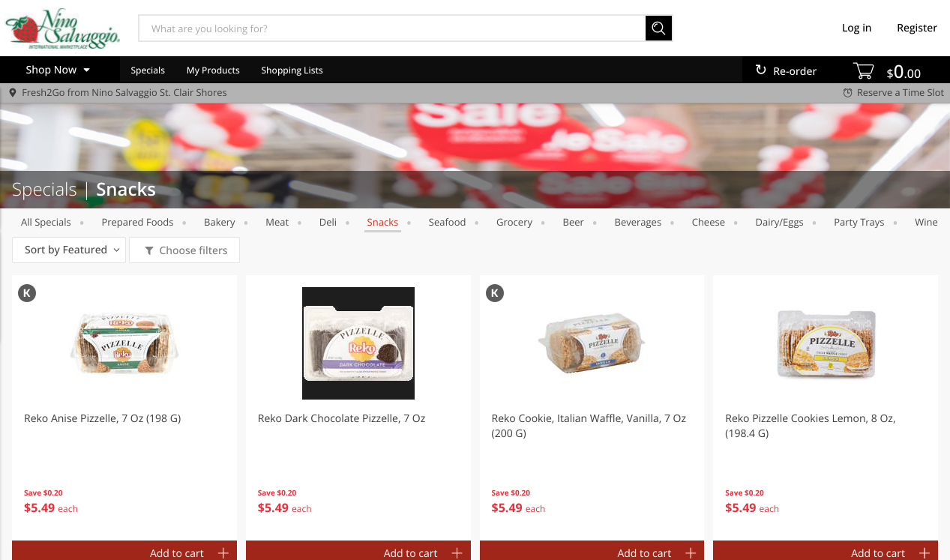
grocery (514, 222)
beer (574, 222)
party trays (859, 222)
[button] (124, 408)
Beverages (638, 222)
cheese (709, 222)
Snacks (383, 222)
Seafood (448, 222)
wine (926, 222)
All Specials (46, 222)
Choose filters (192, 251)
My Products (213, 70)
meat (277, 222)
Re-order (795, 72)
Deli (328, 222)
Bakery (220, 222)
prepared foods (137, 222)
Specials (148, 70)
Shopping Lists (292, 70)
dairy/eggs (780, 222)
